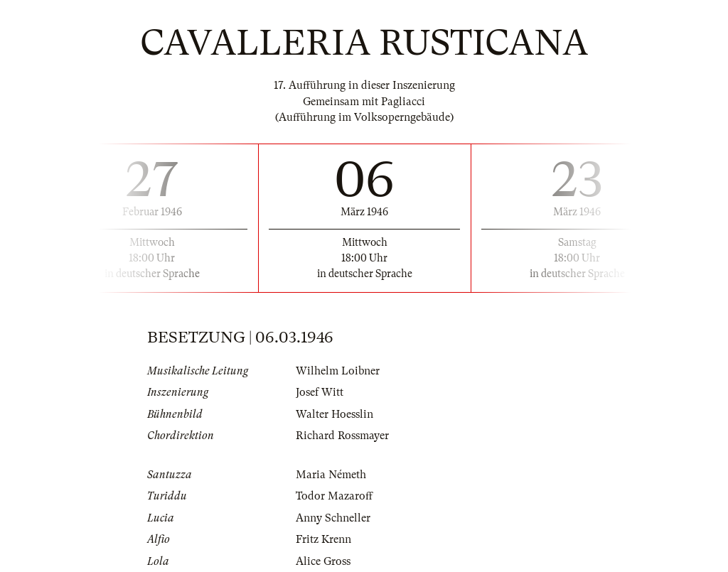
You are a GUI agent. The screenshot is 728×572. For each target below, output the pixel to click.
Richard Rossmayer (342, 436)
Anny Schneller (333, 518)
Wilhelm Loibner (338, 371)
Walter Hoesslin (334, 414)
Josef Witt (320, 392)
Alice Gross (323, 561)
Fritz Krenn (323, 539)
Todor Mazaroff (334, 496)
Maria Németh (331, 475)
